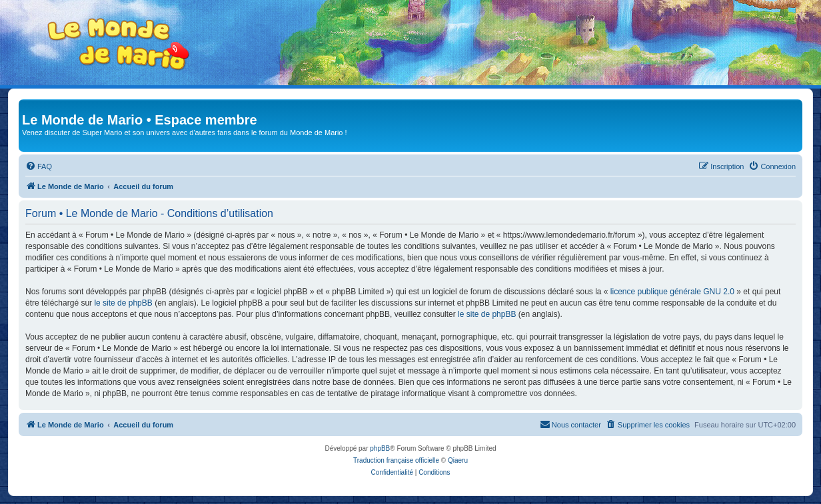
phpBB (380, 448)
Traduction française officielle (396, 460)
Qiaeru (458, 460)
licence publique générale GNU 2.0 (672, 292)
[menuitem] (39, 166)
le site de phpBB (123, 303)
